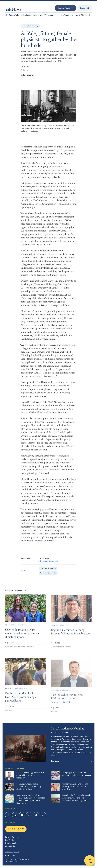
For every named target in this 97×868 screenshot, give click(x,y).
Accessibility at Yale (12, 852)
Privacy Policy (10, 855)
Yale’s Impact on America (32, 15)
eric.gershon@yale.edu (48, 564)
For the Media (11, 843)
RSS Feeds (9, 840)
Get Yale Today (16, 829)
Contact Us (10, 846)
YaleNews (13, 10)
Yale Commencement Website (57, 15)
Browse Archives (12, 837)
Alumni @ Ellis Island (81, 15)
